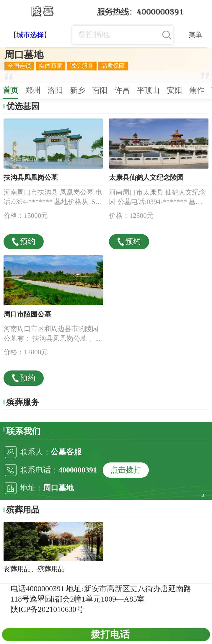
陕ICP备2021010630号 (47, 609)
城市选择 (30, 35)
